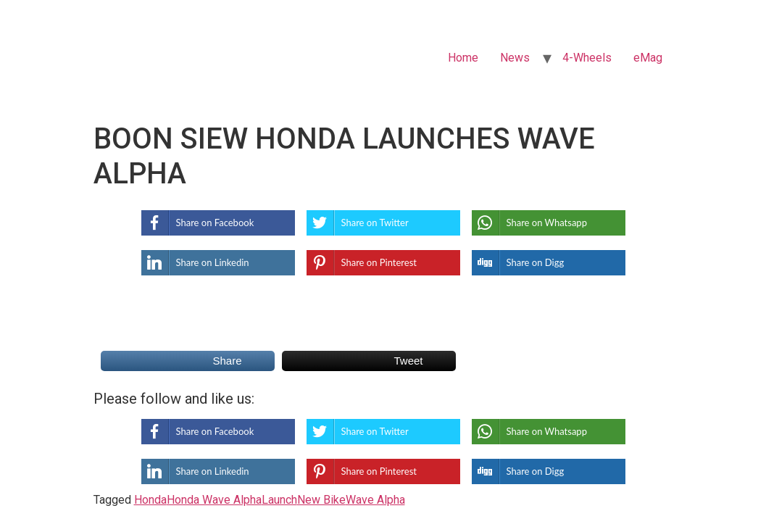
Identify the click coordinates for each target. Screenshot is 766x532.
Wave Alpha (375, 500)
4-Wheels (587, 58)
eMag (648, 58)
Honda (150, 500)
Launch (279, 500)
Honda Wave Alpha (214, 500)
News (515, 58)
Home (463, 58)
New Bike (321, 500)
